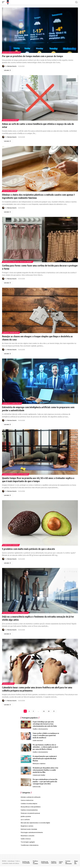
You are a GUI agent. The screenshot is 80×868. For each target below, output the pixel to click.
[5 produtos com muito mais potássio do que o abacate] (7, 562)
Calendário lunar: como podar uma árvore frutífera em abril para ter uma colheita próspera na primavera (40, 687)
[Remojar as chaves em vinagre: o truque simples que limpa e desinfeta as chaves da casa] (7, 353)
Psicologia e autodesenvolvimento (16, 611)
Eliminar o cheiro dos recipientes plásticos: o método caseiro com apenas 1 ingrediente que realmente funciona (36, 196)
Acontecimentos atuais (12, 52)
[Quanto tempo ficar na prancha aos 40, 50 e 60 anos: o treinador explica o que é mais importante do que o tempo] (7, 494)
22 (44, 710)
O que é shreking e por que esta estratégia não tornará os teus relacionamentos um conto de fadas (45, 723)
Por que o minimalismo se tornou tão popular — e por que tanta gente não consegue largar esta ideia (45, 781)
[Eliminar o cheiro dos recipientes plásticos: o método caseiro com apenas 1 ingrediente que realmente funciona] (7, 211)
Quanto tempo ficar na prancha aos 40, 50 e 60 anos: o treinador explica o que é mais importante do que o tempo (40, 478)
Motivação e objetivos (39, 763)
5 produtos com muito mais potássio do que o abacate (30, 547)
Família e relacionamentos (40, 728)
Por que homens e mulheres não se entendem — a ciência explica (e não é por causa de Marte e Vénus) (45, 746)
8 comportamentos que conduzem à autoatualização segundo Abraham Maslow (45, 757)
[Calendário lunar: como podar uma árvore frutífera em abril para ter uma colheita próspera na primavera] (7, 703)
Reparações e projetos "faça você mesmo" (18, 261)
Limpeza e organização (11, 332)
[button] (4, 2)
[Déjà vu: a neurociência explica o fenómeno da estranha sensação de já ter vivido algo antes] (7, 632)
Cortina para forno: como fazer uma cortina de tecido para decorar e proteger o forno (38, 266)
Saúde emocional (38, 739)
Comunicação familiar (39, 774)
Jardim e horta (8, 682)
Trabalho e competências (12, 402)
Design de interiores (11, 120)
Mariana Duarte (12, 66)
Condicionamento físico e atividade (16, 473)
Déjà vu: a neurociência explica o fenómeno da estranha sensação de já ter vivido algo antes (39, 617)
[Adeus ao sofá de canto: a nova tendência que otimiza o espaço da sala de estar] (7, 141)
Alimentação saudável (11, 544)
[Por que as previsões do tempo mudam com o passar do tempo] (7, 70)
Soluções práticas (10, 190)
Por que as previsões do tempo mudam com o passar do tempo (35, 56)
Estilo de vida (37, 786)
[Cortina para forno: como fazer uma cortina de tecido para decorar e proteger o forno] (7, 282)
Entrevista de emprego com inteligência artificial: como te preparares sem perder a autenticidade (38, 408)
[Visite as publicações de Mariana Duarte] (3, 66)
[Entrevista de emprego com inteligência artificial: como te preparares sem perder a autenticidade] (7, 423)
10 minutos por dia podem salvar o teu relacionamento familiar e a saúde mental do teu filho (45, 769)
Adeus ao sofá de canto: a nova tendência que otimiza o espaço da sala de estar (39, 125)
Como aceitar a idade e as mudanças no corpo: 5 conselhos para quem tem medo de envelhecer (46, 734)
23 (49, 710)
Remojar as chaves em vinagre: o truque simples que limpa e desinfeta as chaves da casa (39, 337)
